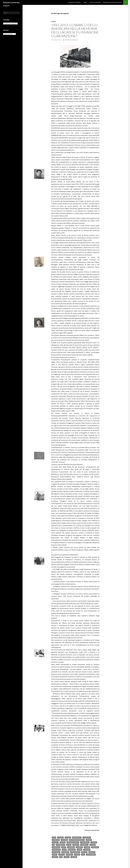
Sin (61, 857)
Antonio (64, 840)
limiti (64, 850)
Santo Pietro (91, 855)
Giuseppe (79, 847)
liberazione (56, 850)
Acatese (61, 837)
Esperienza (84, 845)
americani (56, 840)
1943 (54, 837)
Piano (55, 855)
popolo (62, 855)
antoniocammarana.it (77, 840)
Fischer (93, 845)
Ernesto (76, 845)
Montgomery (75, 852)
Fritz (64, 847)
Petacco (92, 852)
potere (77, 855)
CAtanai (94, 842)
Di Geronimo (61, 845)
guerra (87, 847)
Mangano (72, 850)
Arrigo (89, 840)
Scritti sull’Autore (95, 2)
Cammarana (85, 842)
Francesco (56, 847)
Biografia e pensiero (74, 2)
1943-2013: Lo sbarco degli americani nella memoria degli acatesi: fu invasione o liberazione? (75, 30)
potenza (70, 855)
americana (87, 837)
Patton (84, 852)
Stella (67, 857)
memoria (87, 850)
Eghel (69, 845)
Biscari (63, 842)
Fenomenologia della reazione (112, 2)
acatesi (68, 837)
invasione (95, 847)
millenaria (56, 852)
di (53, 845)
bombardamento (73, 842)
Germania (71, 847)
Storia (53, 21)
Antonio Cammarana (11, 2)
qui (83, 855)
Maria (80, 850)
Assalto (55, 842)
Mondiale (65, 852)
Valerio (74, 857)
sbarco (55, 857)
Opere (85, 2)
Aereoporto (77, 837)
